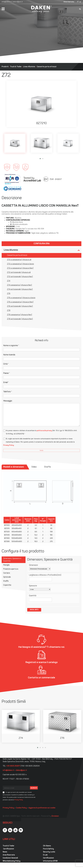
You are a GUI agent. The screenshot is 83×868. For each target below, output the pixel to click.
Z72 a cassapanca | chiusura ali (19, 260)
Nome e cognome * (11, 346)
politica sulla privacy (44, 431)
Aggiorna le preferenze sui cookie (42, 808)
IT (78, 2)
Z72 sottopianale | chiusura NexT (20, 277)
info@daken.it (7, 2)
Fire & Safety (48, 849)
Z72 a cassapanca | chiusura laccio (20, 264)
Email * (6, 383)
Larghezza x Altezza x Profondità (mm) (45, 575)
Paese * (7, 373)
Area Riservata (9, 855)
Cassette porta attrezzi (47, 67)
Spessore (33, 586)
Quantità (33, 596)
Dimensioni (33, 565)
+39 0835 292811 (13, 766)
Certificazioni (8, 849)
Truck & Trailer (16, 67)
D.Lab (45, 855)
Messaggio (8, 401)
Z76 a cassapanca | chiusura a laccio (21, 298)
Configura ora (42, 244)
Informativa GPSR (50, 861)
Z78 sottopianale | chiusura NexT (20, 319)
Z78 (9, 311)
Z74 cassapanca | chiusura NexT (20, 285)
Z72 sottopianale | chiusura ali (19, 272)
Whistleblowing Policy (12, 861)
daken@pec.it (18, 2)
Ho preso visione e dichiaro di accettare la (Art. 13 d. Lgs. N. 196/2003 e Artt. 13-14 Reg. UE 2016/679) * (41, 432)
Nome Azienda (9, 355)
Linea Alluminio (29, 67)
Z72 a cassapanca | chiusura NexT (20, 268)
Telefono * (8, 392)
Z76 (9, 294)
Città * (6, 364)
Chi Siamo (47, 846)
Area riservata (69, 2)
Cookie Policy (21, 808)
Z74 (9, 281)
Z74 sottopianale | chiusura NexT (20, 289)
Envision (55, 816)
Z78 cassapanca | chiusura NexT (20, 315)
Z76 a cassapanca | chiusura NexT (20, 302)
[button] (40, 159)
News (5, 852)
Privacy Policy (9, 445)
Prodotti (5, 67)
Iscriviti (34, 788)
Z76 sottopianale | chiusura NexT (20, 306)
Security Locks (49, 852)
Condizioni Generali (10, 858)
